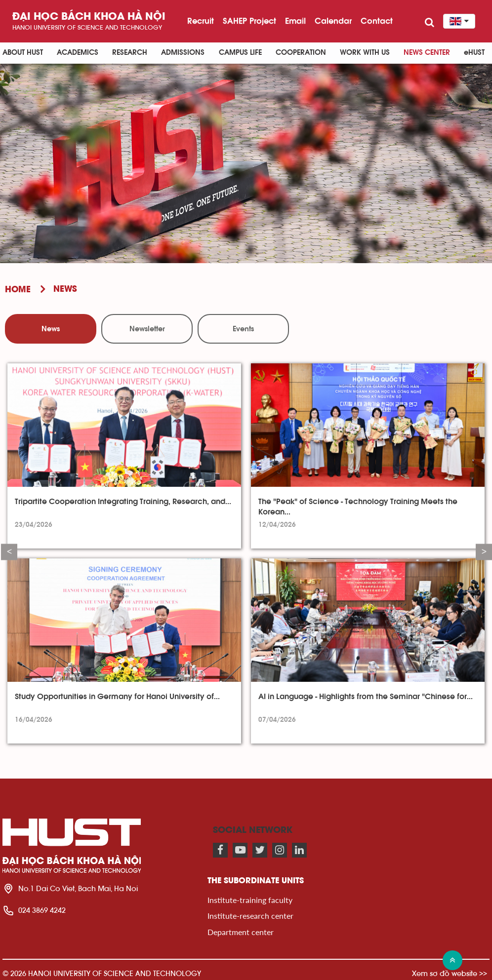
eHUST (474, 53)
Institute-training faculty (250, 900)
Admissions (183, 53)
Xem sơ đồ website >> (450, 973)
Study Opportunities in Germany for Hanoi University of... (117, 697)
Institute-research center (250, 916)
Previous (9, 552)
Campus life (240, 53)
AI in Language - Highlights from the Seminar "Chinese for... (366, 697)
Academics (78, 53)
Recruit (201, 21)
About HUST (23, 53)
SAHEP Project (249, 21)
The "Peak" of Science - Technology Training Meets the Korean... (358, 507)
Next (484, 552)
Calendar (333, 21)
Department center (241, 932)
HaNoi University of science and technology (87, 27)
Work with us (365, 53)
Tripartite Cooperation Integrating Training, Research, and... (123, 502)
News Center (427, 53)
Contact (377, 21)
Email (295, 21)
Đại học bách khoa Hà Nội (89, 17)
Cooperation (301, 53)
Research (130, 53)
